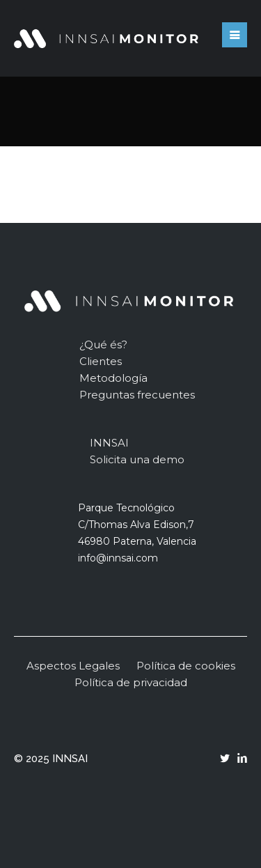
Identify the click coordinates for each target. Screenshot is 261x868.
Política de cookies (186, 666)
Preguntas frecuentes (137, 395)
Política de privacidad (131, 682)
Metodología (113, 378)
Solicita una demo (137, 459)
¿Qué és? (103, 344)
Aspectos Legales (73, 666)
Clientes (101, 361)
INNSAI (109, 443)
